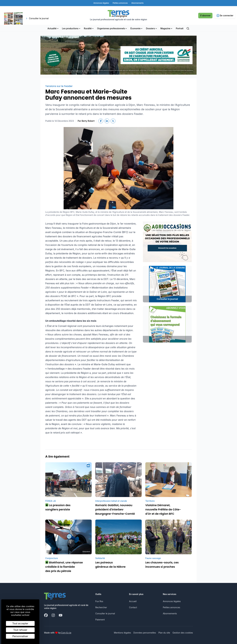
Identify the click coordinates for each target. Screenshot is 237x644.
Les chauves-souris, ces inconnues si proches (162, 565)
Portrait (180, 28)
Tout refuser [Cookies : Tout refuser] (20, 630)
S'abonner (205, 15)
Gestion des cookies (183, 633)
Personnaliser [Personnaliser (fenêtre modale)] (20, 636)
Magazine (167, 28)
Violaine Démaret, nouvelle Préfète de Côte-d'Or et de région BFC (163, 509)
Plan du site (164, 633)
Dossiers (152, 28)
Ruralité (89, 28)
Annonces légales (172, 601)
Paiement (100, 620)
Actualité (53, 28)
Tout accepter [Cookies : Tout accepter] (20, 623)
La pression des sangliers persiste (58, 507)
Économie (137, 28)
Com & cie (66, 633)
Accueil (133, 601)
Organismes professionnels (112, 28)
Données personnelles (145, 633)
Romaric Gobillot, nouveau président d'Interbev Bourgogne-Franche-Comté (115, 509)
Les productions (72, 28)
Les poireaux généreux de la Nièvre (110, 565)
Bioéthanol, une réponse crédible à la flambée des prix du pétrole (64, 567)
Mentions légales (122, 633)
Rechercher (101, 607)
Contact (133, 607)
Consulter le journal (105, 613)
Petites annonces (172, 607)
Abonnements (170, 613)
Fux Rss (99, 601)
